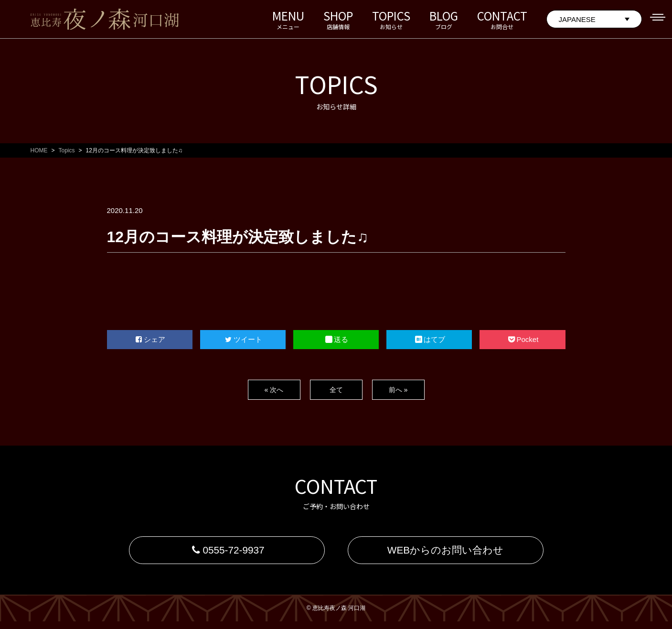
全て (336, 389)
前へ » (398, 389)
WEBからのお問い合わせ (446, 554)
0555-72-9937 (227, 554)
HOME (39, 150)
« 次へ (274, 389)
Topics (67, 150)
